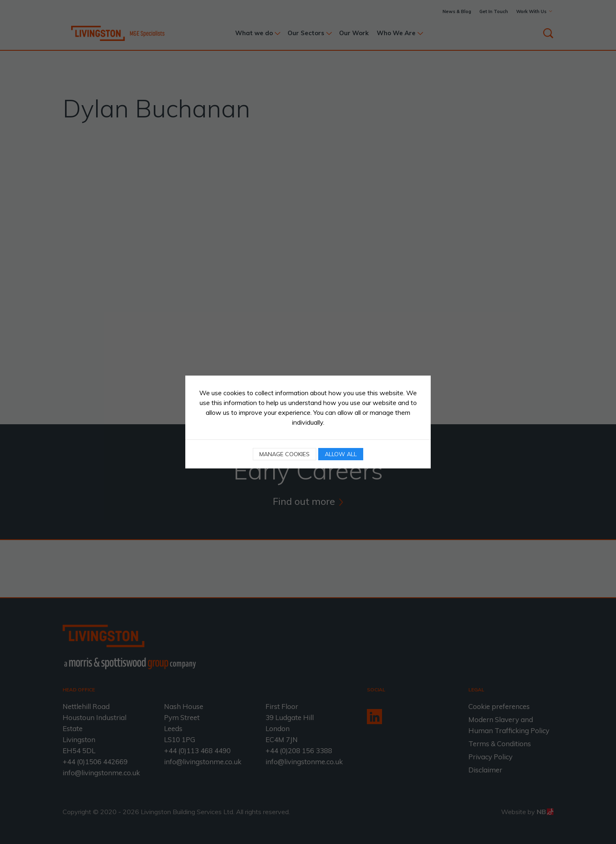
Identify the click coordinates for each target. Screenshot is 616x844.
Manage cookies (284, 454)
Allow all (341, 454)
